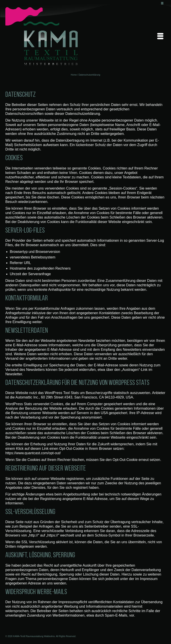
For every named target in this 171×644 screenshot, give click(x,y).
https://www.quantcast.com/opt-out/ (33, 453)
